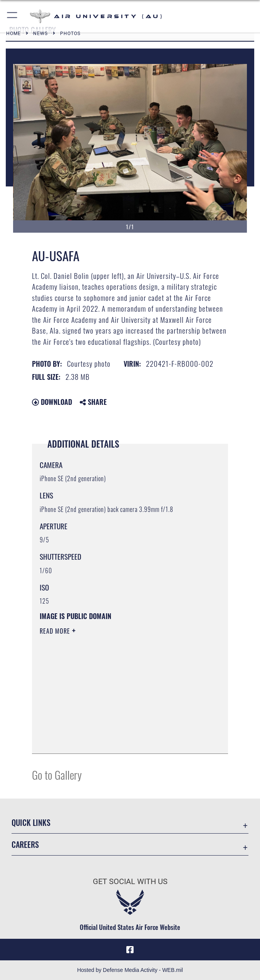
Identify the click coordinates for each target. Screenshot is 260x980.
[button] (13, 16)
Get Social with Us (130, 881)
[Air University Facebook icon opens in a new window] (130, 950)
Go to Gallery (57, 774)
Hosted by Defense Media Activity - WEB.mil (130, 970)
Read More (56, 631)
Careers (25, 844)
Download (52, 402)
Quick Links (31, 822)
